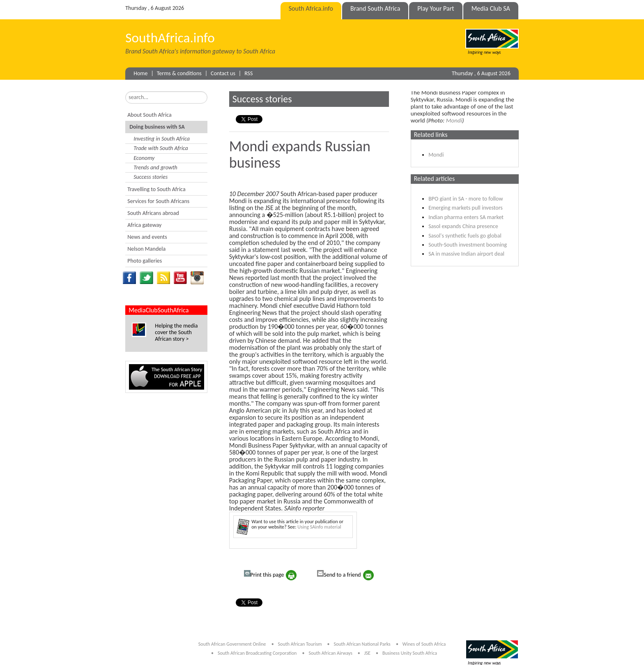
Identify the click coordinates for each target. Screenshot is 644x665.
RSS (248, 73)
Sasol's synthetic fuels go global (465, 236)
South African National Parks (362, 644)
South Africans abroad (153, 213)
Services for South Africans (158, 201)
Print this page (264, 574)
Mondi (454, 120)
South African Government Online (232, 644)
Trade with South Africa (161, 148)
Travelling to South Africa (156, 189)
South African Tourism (301, 644)
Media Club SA (491, 8)
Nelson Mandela (146, 249)
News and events (147, 237)
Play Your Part (436, 8)
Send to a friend (339, 574)
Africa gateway (144, 225)
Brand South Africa (375, 8)
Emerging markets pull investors (466, 208)
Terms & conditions (179, 73)
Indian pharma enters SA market (466, 217)
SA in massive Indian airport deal (466, 254)
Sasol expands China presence (463, 226)
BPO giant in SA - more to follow (466, 199)
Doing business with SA (157, 127)
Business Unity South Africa (410, 653)
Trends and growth (155, 167)
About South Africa (149, 115)
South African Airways (331, 653)
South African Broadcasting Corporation (257, 653)
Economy (144, 158)
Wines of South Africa (424, 644)
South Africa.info (311, 8)
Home (140, 73)
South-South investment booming (468, 245)
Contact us (223, 73)
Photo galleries (145, 261)
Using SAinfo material (319, 527)
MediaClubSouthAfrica (159, 310)
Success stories (151, 177)
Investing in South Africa (162, 139)
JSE (367, 653)
